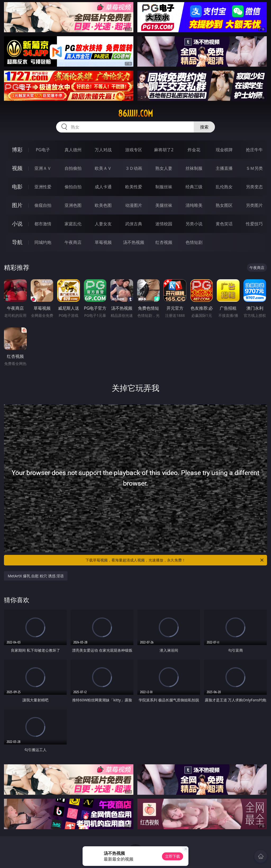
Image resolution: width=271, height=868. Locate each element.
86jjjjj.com (135, 113)
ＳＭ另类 (254, 168)
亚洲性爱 (43, 187)
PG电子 (43, 150)
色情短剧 (194, 242)
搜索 (204, 127)
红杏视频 (164, 242)
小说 (17, 224)
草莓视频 (103, 242)
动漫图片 (134, 205)
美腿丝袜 (164, 205)
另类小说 (194, 224)
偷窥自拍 (43, 205)
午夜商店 (73, 242)
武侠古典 (134, 224)
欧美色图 (103, 205)
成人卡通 (103, 187)
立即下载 (173, 856)
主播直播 (224, 168)
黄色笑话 (224, 224)
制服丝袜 (164, 187)
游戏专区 (134, 150)
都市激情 (43, 224)
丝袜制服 (194, 168)
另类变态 (254, 187)
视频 (17, 168)
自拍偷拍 (73, 168)
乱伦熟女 (224, 187)
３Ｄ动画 (134, 168)
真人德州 (73, 150)
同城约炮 (43, 242)
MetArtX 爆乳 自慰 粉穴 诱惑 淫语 (36, 576)
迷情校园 (164, 224)
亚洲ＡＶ (43, 168)
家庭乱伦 (73, 224)
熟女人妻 (164, 168)
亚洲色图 (73, 205)
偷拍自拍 (73, 187)
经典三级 (194, 187)
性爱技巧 (254, 224)
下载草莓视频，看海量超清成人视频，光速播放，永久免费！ (175, 560)
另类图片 (254, 205)
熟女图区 (224, 205)
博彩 (17, 150)
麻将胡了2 (164, 150)
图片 (17, 205)
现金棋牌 (224, 150)
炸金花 (194, 150)
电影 (17, 187)
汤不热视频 (134, 242)
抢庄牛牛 (254, 150)
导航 (17, 242)
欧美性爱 (134, 187)
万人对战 (103, 150)
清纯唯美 (194, 205)
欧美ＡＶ (103, 168)
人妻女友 (103, 224)
